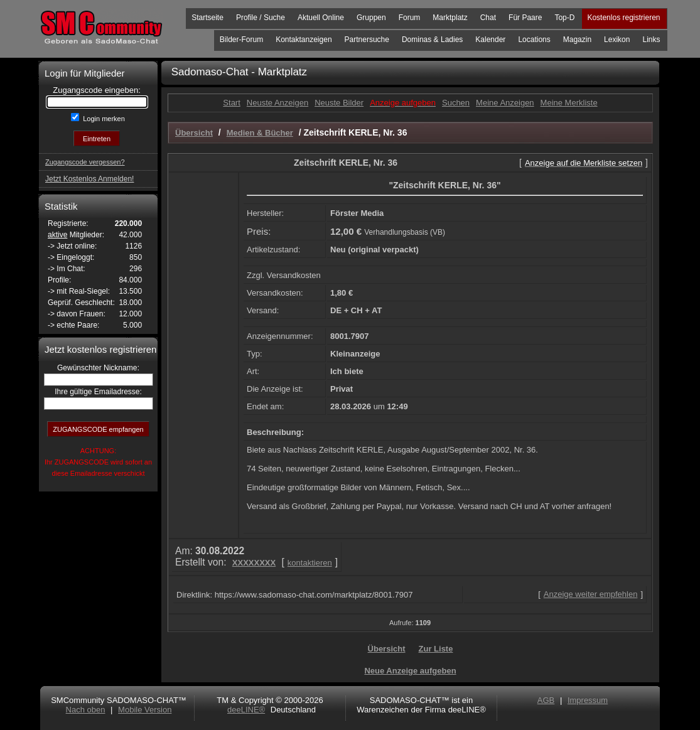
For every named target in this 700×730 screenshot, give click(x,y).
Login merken (103, 119)
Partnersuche (367, 40)
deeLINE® (246, 710)
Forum (410, 18)
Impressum (588, 700)
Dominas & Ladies (432, 40)
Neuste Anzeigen (277, 103)
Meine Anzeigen (505, 103)
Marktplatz (450, 18)
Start (231, 103)
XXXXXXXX (254, 563)
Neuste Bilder (339, 103)
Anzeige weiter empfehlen (591, 594)
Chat (488, 18)
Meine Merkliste (569, 103)
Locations (534, 40)
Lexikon (617, 40)
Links (651, 40)
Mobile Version (145, 710)
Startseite (207, 18)
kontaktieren (310, 563)
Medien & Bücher (260, 133)
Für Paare (525, 18)
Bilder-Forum (241, 40)
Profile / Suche (261, 18)
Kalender (490, 40)
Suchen (456, 103)
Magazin (577, 40)
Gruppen (371, 18)
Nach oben (86, 710)
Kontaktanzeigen (304, 40)
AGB (546, 700)
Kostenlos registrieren (623, 18)
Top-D (564, 18)
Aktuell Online (321, 18)
